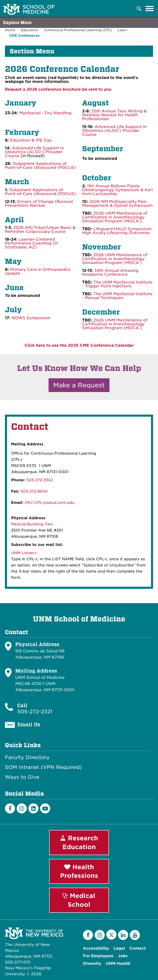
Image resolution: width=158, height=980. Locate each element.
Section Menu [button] (32, 51)
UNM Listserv (24, 553)
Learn (122, 30)
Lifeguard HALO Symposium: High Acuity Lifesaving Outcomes (117, 231)
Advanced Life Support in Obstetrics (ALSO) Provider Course (34, 152)
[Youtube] (45, 808)
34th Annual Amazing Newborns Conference (110, 272)
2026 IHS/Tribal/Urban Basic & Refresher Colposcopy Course (40, 230)
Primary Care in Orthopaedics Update (38, 271)
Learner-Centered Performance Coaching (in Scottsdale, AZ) (31, 243)
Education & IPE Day (31, 140)
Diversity (92, 963)
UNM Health (118, 963)
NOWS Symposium (31, 318)
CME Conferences (24, 36)
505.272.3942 (40, 480)
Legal (119, 948)
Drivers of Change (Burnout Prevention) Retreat (39, 204)
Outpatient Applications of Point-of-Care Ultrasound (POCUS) (40, 192)
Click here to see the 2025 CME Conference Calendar (79, 345)
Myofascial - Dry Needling (45, 113)
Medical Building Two (32, 524)
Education (30, 30)
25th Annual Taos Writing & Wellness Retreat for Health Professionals (114, 115)
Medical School (79, 900)
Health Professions (79, 871)
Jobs (123, 956)
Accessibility (96, 948)
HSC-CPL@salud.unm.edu (50, 503)
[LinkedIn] (33, 808)
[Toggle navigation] (150, 9)
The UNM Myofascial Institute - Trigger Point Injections (117, 284)
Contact (138, 948)
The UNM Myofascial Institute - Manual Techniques (117, 296)
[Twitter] (111, 935)
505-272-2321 (35, 712)
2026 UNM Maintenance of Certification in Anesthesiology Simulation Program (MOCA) (115, 217)
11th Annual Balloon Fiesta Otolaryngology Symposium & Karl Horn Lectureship (117, 190)
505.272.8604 (34, 491)
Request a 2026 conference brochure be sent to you (58, 89)
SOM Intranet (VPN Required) (43, 767)
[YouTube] (135, 935)
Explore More (17, 23)
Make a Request (79, 385)
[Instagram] (22, 808)
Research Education (79, 842)
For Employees (98, 956)
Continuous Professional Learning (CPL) (78, 30)
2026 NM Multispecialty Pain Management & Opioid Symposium (117, 204)
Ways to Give (22, 777)
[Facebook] (10, 808)
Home (10, 30)
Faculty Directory (27, 757)
